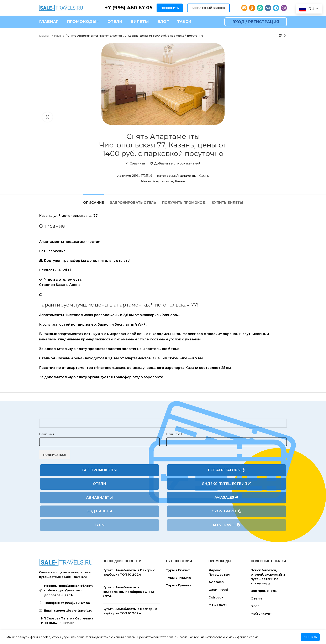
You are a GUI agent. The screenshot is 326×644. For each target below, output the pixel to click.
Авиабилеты (99, 498)
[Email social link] (244, 8)
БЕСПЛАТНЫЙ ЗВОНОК (208, 8)
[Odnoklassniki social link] (252, 8)
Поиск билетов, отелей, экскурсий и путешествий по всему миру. (268, 577)
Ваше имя (47, 434)
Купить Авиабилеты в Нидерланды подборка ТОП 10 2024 (128, 592)
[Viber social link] (284, 8)
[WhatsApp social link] (260, 8)
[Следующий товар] (285, 36)
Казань (59, 36)
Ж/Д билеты (100, 511)
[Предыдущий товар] (277, 36)
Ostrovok (216, 597)
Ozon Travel (227, 511)
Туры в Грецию (178, 585)
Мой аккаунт (261, 614)
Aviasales (227, 498)
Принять (310, 637)
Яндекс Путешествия (227, 484)
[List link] (68, 603)
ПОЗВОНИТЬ (170, 8)
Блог (255, 606)
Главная (45, 36)
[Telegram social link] (276, 8)
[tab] (93, 201)
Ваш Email (174, 434)
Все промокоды (99, 470)
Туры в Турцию (179, 578)
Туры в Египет (178, 570)
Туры (99, 525)
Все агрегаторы (227, 470)
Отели (99, 484)
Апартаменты (186, 176)
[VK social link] (268, 8)
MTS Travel (227, 525)
